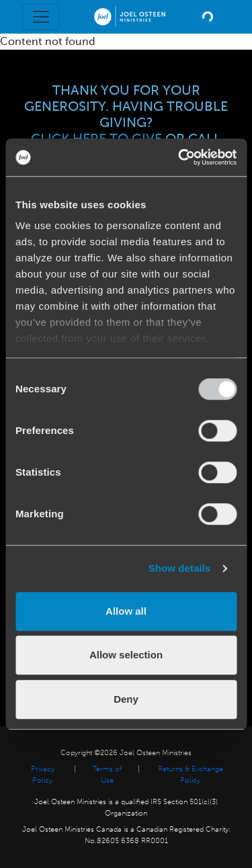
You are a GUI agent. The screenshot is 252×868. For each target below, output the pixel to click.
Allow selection (126, 655)
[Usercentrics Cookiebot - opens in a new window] (179, 157)
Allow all (126, 611)
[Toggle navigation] (41, 17)
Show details (180, 568)
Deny (126, 699)
